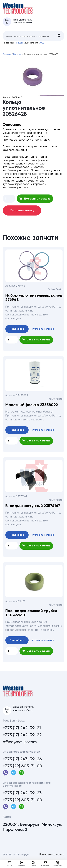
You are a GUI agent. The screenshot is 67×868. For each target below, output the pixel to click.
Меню (9, 864)
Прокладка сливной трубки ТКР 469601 (31, 616)
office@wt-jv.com (20, 749)
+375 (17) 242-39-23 (22, 800)
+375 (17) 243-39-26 (22, 766)
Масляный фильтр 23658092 (32, 408)
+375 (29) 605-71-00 (22, 773)
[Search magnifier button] (59, 39)
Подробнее (17, 332)
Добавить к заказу (35, 202)
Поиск (33, 864)
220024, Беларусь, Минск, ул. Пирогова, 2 (33, 834)
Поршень (20, 46)
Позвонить (58, 864)
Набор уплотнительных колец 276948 (34, 301)
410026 (42, 46)
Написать (46, 864)
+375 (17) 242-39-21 (22, 735)
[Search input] (29, 39)
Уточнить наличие (43, 332)
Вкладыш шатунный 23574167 (33, 509)
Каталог (21, 864)
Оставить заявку (22, 214)
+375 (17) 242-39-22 (22, 742)
